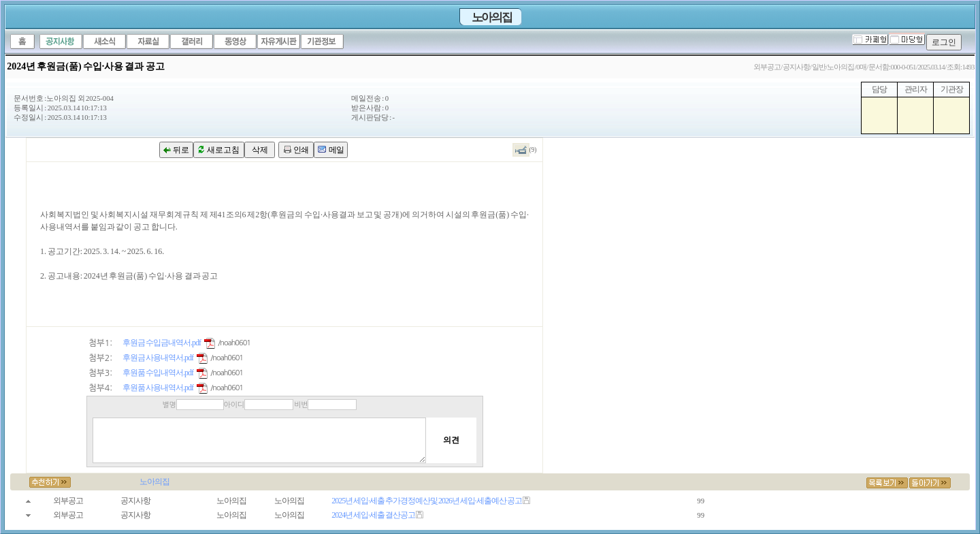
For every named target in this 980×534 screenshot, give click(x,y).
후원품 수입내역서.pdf (158, 373)
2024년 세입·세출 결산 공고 (373, 515)
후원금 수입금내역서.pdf (162, 343)
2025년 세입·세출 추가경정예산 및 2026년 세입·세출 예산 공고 (427, 501)
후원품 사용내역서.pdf (158, 388)
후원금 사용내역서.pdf (158, 358)
